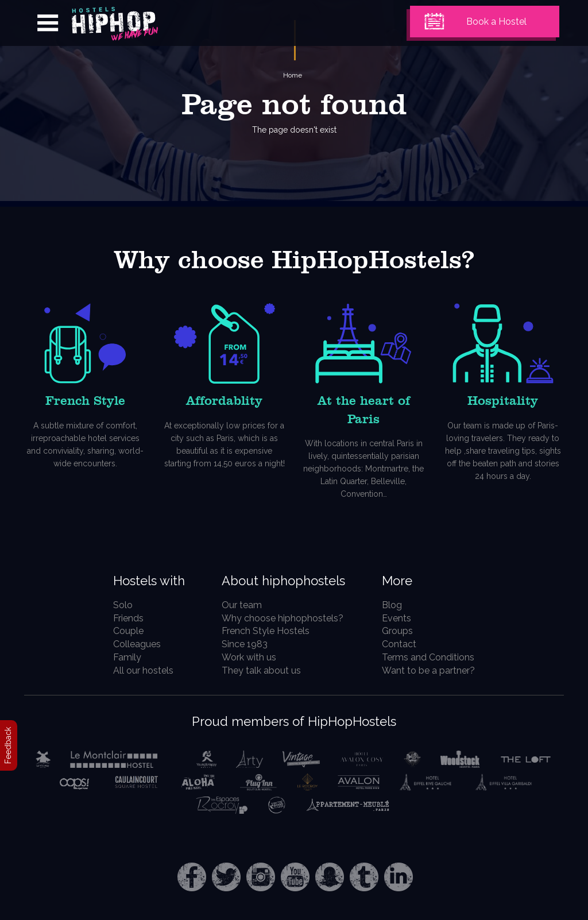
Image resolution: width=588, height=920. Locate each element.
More (397, 581)
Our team (242, 605)
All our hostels (143, 670)
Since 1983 (245, 644)
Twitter (226, 877)
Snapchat (330, 877)
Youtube (295, 877)
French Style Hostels (266, 631)
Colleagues (137, 644)
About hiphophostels (283, 581)
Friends (128, 618)
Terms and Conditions (428, 657)
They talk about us (261, 670)
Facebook (192, 877)
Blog (392, 605)
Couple (128, 631)
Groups (397, 631)
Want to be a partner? (428, 670)
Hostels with (149, 581)
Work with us (249, 657)
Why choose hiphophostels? (283, 618)
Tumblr (364, 877)
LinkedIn (399, 877)
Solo (123, 605)
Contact (399, 644)
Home (293, 75)
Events (396, 618)
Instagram (261, 877)
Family (127, 657)
